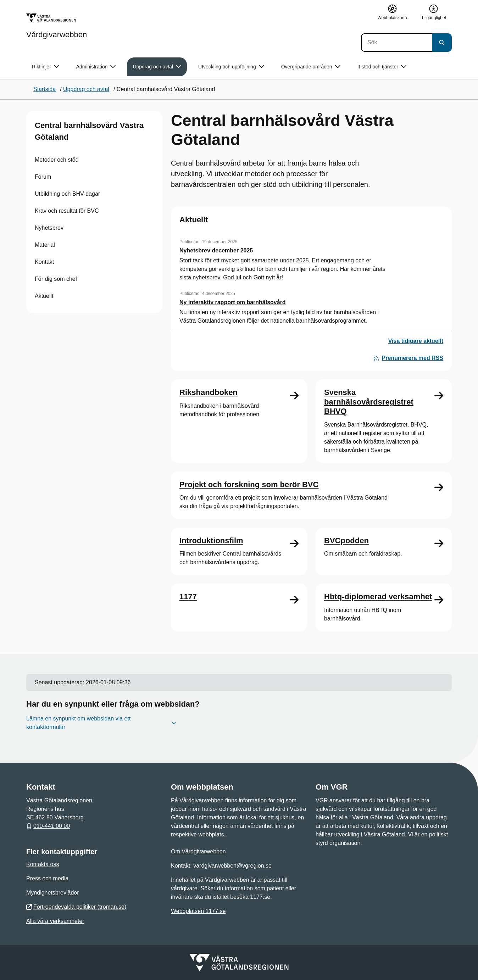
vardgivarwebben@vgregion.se (232, 866)
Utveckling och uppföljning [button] (231, 67)
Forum (43, 177)
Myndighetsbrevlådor (53, 893)
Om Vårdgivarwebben (198, 851)
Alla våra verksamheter (55, 921)
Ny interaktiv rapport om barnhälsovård (233, 302)
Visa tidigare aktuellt (416, 341)
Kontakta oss (43, 864)
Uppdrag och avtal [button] (157, 67)
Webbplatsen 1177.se (198, 911)
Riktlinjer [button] (46, 67)
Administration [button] (96, 67)
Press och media (47, 878)
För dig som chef (56, 279)
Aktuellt (44, 296)
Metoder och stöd (57, 160)
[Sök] (396, 43)
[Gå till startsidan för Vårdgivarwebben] (57, 26)
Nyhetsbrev (49, 228)
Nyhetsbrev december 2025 (216, 250)
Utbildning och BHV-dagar (67, 194)
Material (45, 245)
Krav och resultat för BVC (67, 211)
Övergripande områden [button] (311, 67)
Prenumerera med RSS (408, 358)
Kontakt (44, 262)
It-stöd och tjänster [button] (382, 67)
